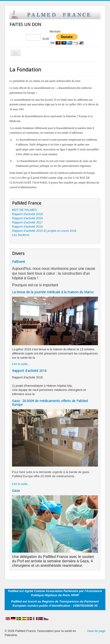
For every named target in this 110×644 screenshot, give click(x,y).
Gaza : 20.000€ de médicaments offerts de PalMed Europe (50, 403)
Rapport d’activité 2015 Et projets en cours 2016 (44, 231)
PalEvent (19, 262)
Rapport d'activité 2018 (27, 218)
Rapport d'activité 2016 (27, 227)
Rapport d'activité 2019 (27, 214)
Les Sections (21, 235)
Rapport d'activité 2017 (27, 222)
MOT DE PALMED (24, 210)
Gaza (16, 491)
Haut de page (96, 631)
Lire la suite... (21, 364)
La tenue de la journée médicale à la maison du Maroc (53, 292)
